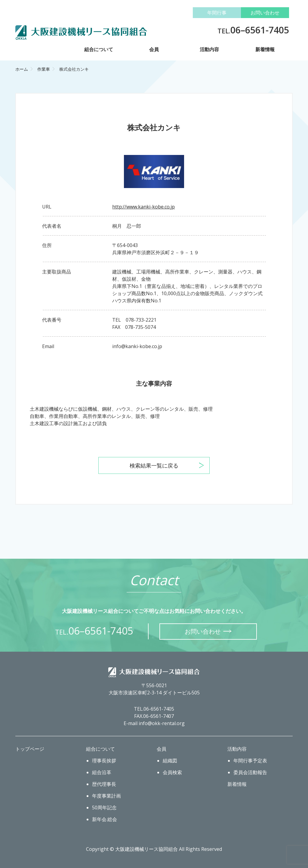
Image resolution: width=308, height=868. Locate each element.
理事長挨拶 (104, 761)
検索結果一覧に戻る (154, 465)
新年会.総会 (105, 819)
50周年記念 (104, 808)
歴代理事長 (104, 784)
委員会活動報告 (250, 772)
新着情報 (265, 49)
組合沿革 (102, 772)
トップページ (30, 749)
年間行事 (217, 13)
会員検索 (172, 772)
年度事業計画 (106, 796)
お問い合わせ (265, 13)
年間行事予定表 (250, 761)
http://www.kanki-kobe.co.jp (143, 207)
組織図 (170, 761)
